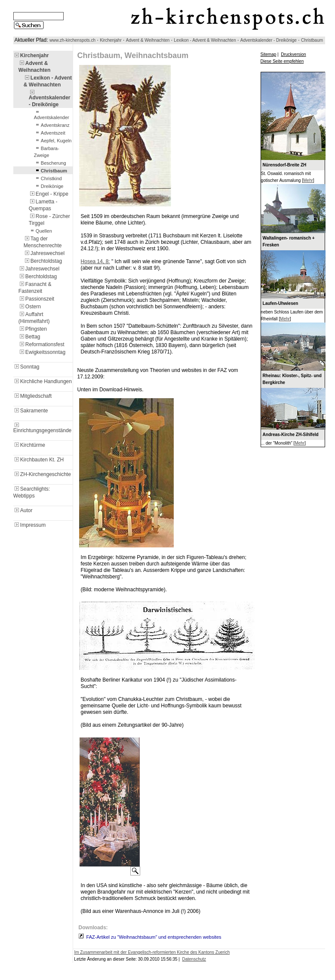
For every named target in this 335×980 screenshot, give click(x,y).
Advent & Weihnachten (148, 40)
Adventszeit (50, 133)
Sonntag (26, 367)
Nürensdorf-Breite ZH (285, 165)
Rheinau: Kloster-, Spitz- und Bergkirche (292, 379)
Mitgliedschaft (32, 396)
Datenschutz (194, 959)
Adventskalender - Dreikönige (269, 40)
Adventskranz (52, 125)
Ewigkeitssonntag (42, 352)
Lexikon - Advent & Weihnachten (205, 40)
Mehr (308, 180)
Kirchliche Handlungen (43, 381)
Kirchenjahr (111, 40)
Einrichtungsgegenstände (42, 428)
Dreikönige (49, 186)
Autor (23, 510)
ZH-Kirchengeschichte (42, 474)
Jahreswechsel (44, 253)
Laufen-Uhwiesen (281, 303)
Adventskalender (52, 115)
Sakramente (31, 411)
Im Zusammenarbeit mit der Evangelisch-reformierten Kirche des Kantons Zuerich (152, 952)
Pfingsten (33, 329)
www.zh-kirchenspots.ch (72, 40)
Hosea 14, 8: (95, 261)
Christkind (48, 178)
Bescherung (50, 163)
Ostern (30, 307)
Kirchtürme (29, 445)
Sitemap (269, 54)
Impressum (29, 525)
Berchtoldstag (43, 261)
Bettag (29, 337)
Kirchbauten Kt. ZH (38, 460)
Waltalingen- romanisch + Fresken (289, 241)
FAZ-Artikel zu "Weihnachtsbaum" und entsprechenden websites (154, 937)
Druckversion (293, 54)
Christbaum (312, 40)
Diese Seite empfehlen (282, 61)
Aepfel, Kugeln (53, 141)
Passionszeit (36, 299)
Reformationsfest (41, 344)
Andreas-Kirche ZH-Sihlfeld (291, 435)
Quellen (40, 231)
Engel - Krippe (49, 194)
